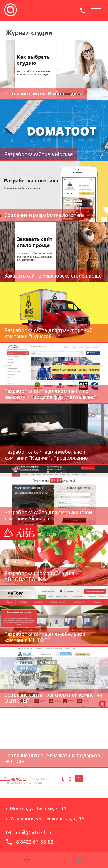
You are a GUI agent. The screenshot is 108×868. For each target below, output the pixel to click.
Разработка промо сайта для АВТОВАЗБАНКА (39, 576)
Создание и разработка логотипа (44, 215)
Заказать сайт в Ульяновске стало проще (53, 276)
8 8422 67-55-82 (35, 842)
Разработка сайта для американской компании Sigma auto (48, 515)
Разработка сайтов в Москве (39, 154)
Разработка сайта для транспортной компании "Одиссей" (48, 333)
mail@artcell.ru (34, 832)
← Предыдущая (13, 779)
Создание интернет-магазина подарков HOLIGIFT (52, 758)
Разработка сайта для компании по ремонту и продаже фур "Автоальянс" (50, 394)
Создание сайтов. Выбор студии (43, 93)
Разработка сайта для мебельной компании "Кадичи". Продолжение (46, 455)
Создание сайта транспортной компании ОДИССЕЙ (53, 698)
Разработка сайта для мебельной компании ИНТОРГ (45, 637)
